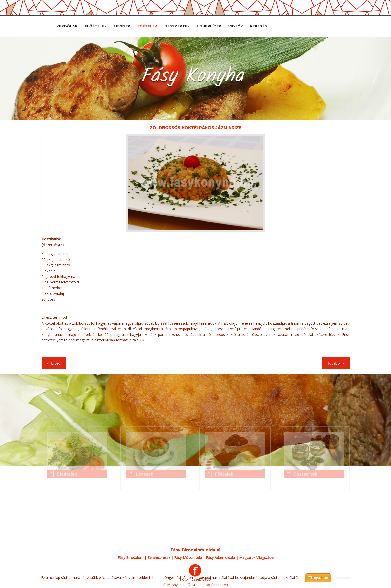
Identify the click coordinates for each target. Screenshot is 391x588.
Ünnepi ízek (209, 26)
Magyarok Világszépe (256, 558)
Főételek (147, 26)
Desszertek (177, 26)
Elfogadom (318, 578)
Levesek (122, 26)
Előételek (96, 26)
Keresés (259, 26)
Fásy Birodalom (131, 558)
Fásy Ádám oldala (220, 558)
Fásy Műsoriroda (188, 558)
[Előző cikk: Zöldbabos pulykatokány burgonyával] (54, 363)
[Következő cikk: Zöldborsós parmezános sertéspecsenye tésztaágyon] (336, 363)
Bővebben (342, 578)
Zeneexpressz (159, 558)
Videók (236, 26)
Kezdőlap (67, 26)
